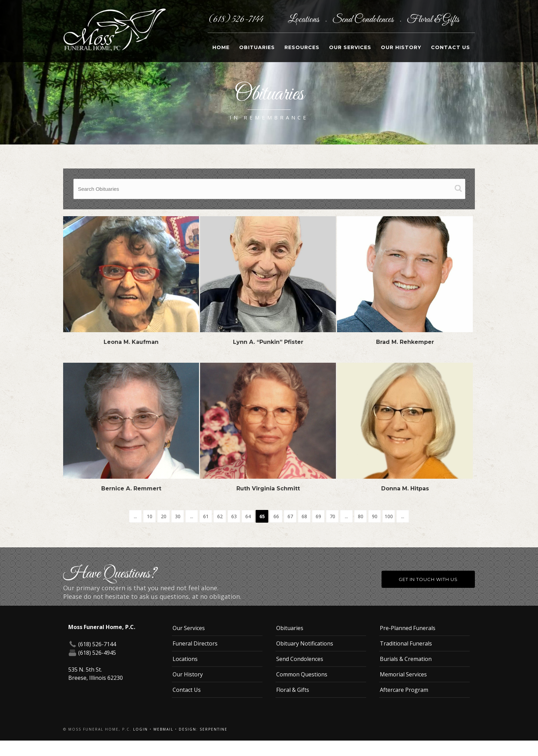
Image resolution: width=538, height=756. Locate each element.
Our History (401, 47)
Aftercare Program (404, 690)
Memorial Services (403, 674)
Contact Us (451, 47)
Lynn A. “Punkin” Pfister (268, 342)
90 (375, 516)
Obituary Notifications (305, 643)
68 (304, 516)
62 (220, 516)
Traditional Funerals (406, 643)
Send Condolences (364, 20)
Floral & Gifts (433, 20)
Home (221, 47)
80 (361, 516)
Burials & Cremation (406, 659)
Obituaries (257, 47)
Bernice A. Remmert (131, 489)
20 (164, 516)
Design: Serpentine (203, 729)
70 (332, 516)
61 (206, 516)
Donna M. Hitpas (405, 489)
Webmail (163, 729)
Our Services (350, 47)
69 (318, 516)
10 (150, 516)
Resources (302, 47)
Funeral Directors (195, 643)
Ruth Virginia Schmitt (268, 489)
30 (178, 516)
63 (234, 516)
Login (141, 729)
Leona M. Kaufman (131, 342)
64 (248, 516)
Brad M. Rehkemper (405, 342)
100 (389, 516)
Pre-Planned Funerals (408, 628)
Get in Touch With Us (428, 579)
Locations (304, 20)
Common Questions (302, 674)
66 (276, 516)
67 (290, 516)
